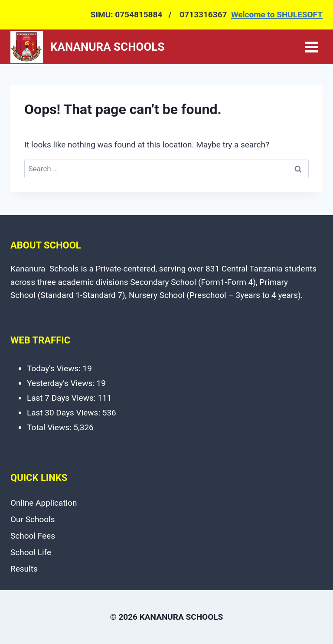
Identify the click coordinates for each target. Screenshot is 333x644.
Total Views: (50, 427)
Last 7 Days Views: (62, 398)
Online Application (44, 503)
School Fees (33, 536)
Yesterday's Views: (62, 383)
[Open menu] (311, 47)
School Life (31, 552)
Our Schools (33, 519)
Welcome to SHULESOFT (277, 15)
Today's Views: (55, 368)
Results (24, 569)
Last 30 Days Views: (65, 413)
